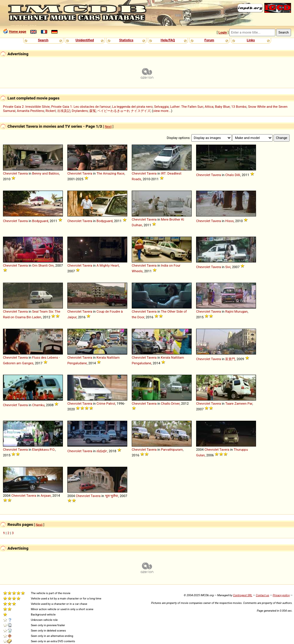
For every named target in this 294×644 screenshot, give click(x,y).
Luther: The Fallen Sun (186, 107)
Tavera (23, 173)
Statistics (126, 40)
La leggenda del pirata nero (132, 107)
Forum (209, 40)
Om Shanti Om (43, 265)
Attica (209, 107)
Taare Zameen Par (239, 404)
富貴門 (230, 359)
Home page (18, 31)
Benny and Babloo (46, 173)
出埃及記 (64, 111)
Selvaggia (161, 107)
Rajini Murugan (236, 311)
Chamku (38, 405)
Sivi (228, 267)
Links (251, 40)
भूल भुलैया (112, 496)
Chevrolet (10, 173)
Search (43, 40)
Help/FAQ (168, 40)
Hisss (229, 221)
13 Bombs (239, 107)
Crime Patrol (106, 404)
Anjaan (46, 496)
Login (223, 32)
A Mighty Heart (108, 265)
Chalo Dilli (233, 175)
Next (108, 126)
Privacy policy (281, 595)
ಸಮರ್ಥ (102, 451)
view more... (162, 111)
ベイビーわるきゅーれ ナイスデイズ (124, 111)
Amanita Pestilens (30, 111)
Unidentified (85, 40)
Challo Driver (170, 404)
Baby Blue (223, 107)
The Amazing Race (110, 173)
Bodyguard (40, 221)
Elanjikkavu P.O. (44, 450)
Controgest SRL (243, 595)
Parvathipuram (172, 450)
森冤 (93, 111)
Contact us (262, 595)
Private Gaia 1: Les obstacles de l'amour (81, 107)
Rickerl (50, 111)
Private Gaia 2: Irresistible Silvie (26, 107)
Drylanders (80, 111)
